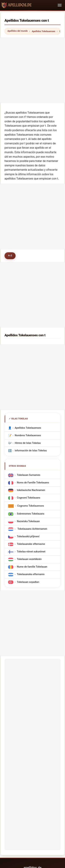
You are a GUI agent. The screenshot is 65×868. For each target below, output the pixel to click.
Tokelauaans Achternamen (32, 529)
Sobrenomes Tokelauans (31, 514)
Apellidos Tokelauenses (44, 31)
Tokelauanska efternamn (31, 575)
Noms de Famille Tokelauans (33, 483)
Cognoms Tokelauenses (31, 506)
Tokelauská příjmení (28, 537)
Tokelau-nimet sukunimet (31, 552)
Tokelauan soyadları (28, 582)
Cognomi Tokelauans (29, 498)
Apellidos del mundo (18, 31)
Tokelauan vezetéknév (29, 559)
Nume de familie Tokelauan (32, 567)
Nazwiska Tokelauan (28, 522)
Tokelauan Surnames (29, 475)
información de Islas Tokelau (31, 451)
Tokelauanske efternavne (31, 544)
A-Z (10, 255)
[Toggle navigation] (60, 5)
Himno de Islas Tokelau (28, 443)
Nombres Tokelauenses (28, 435)
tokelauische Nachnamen (31, 490)
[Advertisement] (32, 70)
